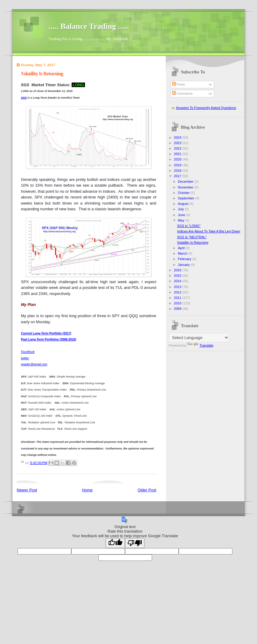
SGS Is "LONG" (189, 226)
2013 (178, 287)
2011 (178, 298)
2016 (178, 270)
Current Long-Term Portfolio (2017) (46, 333)
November (186, 187)
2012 (178, 292)
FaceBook (28, 352)
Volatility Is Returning (193, 242)
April (182, 248)
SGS (24, 98)
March (183, 253)
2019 (178, 165)
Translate (200, 345)
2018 (178, 171)
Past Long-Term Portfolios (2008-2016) (49, 339)
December (186, 181)
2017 (178, 176)
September (186, 198)
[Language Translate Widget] (199, 338)
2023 (178, 143)
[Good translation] (115, 543)
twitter (25, 358)
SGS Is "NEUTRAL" (192, 237)
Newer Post (27, 490)
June (182, 215)
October (184, 193)
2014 (178, 281)
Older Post (147, 490)
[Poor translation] (135, 543)
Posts (179, 84)
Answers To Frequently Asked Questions (206, 108)
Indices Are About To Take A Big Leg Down (209, 231)
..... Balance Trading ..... (88, 26)
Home (88, 490)
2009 (178, 309)
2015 (178, 276)
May (181, 220)
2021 (178, 154)
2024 (178, 137)
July (181, 209)
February (185, 259)
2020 (178, 159)
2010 (178, 303)
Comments (182, 93)
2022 (178, 148)
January (184, 265)
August (183, 204)
